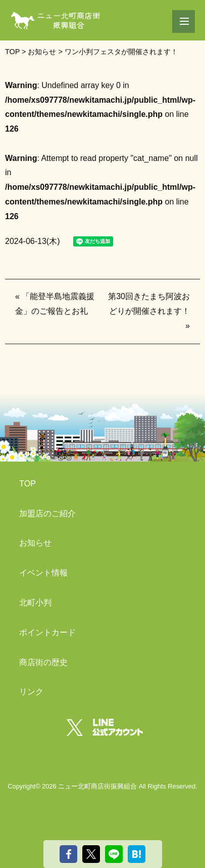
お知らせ (35, 543)
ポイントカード (47, 632)
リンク (31, 692)
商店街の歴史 (43, 662)
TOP (28, 484)
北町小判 (35, 603)
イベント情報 (43, 573)
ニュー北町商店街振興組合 (97, 786)
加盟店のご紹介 (47, 513)
